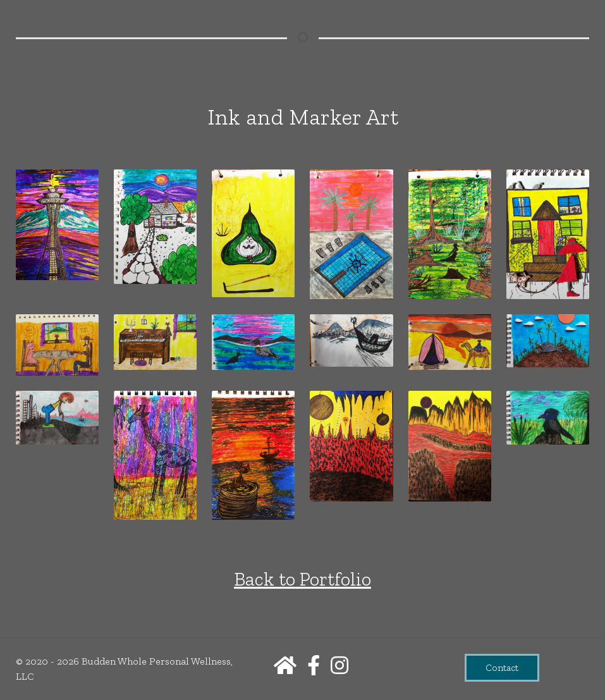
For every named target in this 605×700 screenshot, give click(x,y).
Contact (502, 668)
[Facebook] (314, 666)
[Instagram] (340, 666)
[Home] (285, 666)
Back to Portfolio (302, 579)
